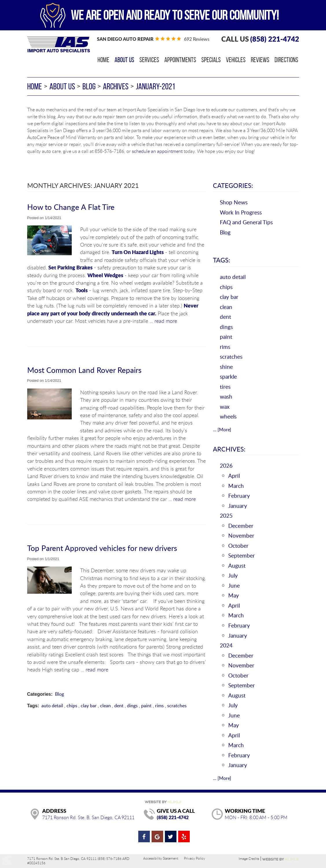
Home (103, 60)
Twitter (171, 836)
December (241, 526)
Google (157, 836)
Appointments (180, 60)
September (242, 555)
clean (105, 706)
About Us (124, 60)
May (234, 595)
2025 (226, 516)
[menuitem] (103, 60)
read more (166, 321)
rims (159, 706)
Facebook (144, 836)
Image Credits (249, 859)
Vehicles (236, 60)
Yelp (184, 836)
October (238, 546)
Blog (89, 86)
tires (225, 387)
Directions (286, 60)
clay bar (89, 706)
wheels (228, 416)
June (234, 585)
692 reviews (197, 39)
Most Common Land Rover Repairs (84, 370)
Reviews (260, 60)
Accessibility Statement (161, 858)
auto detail (52, 706)
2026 (226, 466)
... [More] (222, 430)
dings (132, 706)
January (238, 506)
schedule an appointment (157, 151)
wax (225, 407)
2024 (226, 645)
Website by (281, 859)
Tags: (222, 260)
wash (226, 396)
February (239, 496)
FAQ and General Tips (246, 222)
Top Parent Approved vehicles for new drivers (102, 548)
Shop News (234, 202)
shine (226, 367)
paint (146, 706)
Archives (116, 86)
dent (119, 706)
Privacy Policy (195, 858)
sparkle (228, 376)
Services (149, 60)
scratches (177, 706)
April (234, 476)
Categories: (233, 185)
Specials (211, 60)
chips (72, 706)
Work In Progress (241, 212)
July (233, 575)
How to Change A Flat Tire (71, 207)
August (237, 566)
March (236, 486)
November (241, 535)
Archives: (229, 449)
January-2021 (155, 86)
